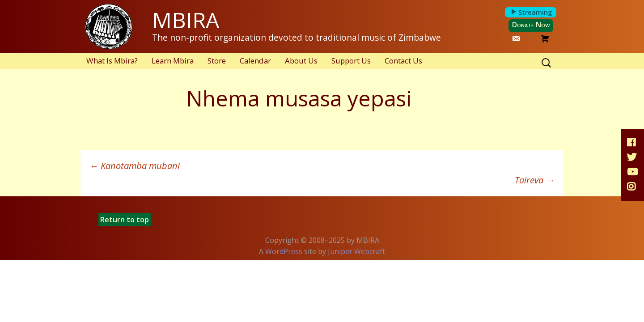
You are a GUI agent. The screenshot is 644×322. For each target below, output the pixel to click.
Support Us (351, 61)
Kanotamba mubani (135, 166)
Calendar (255, 61)
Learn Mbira (173, 61)
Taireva (535, 180)
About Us (301, 61)
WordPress (284, 251)
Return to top (125, 220)
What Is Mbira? (112, 61)
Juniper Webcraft (356, 251)
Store (217, 61)
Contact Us (403, 61)
